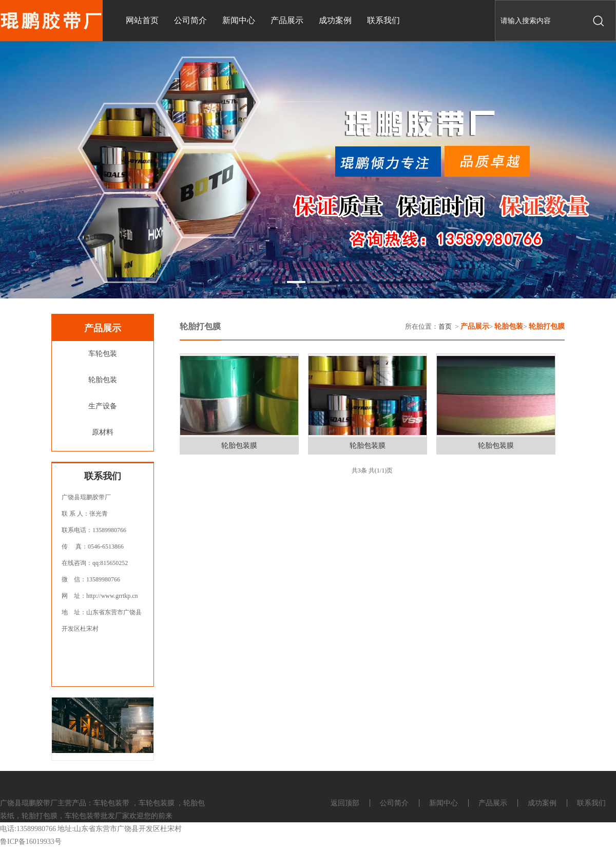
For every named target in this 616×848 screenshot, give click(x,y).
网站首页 (142, 20)
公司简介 (394, 803)
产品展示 (493, 803)
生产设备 (103, 406)
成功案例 (542, 803)
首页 (445, 326)
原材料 (103, 432)
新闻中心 (444, 803)
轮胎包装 (103, 380)
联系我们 (591, 803)
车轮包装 (103, 354)
